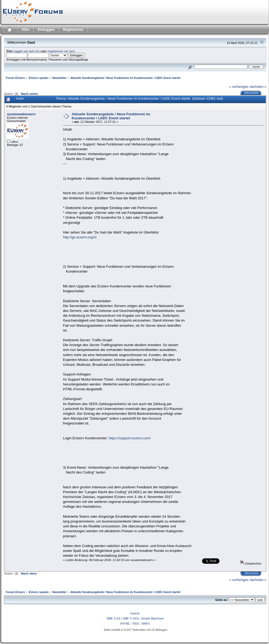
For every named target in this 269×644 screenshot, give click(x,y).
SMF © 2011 (131, 618)
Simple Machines (153, 618)
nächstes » (258, 87)
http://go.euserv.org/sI (80, 237)
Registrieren (73, 29)
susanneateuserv (21, 114)
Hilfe (26, 29)
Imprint (135, 613)
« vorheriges (239, 87)
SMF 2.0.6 (113, 618)
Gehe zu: (222, 600)
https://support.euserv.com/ (130, 438)
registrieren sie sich (61, 51)
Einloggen (46, 29)
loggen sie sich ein (27, 51)
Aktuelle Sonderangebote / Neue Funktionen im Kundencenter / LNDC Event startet (111, 116)
